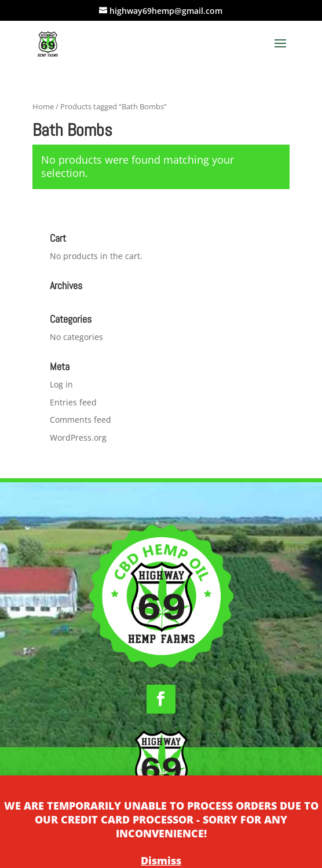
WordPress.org (78, 437)
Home (43, 106)
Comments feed (80, 420)
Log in (61, 384)
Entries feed (73, 402)
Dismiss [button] (161, 860)
